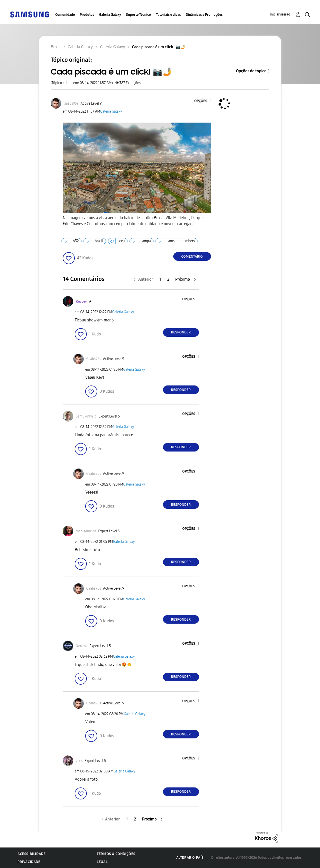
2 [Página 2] (168, 279)
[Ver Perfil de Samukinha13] (86, 416)
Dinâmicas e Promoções (204, 15)
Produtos (87, 15)
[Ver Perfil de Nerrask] (82, 646)
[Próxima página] (185, 279)
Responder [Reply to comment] (181, 332)
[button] (202, 101)
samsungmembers (181, 241)
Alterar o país (190, 858)
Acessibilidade (31, 854)
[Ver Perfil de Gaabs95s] (71, 103)
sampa (146, 241)
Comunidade (65, 15)
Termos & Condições (116, 854)
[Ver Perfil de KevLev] (81, 302)
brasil (99, 241)
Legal (102, 862)
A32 (76, 241)
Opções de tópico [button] (251, 71)
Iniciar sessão (280, 14)
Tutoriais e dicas (168, 15)
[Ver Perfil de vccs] (79, 761)
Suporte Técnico (138, 15)
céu (122, 241)
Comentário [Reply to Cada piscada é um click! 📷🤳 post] (192, 257)
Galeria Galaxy (110, 15)
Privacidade (29, 862)
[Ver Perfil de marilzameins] (86, 531)
